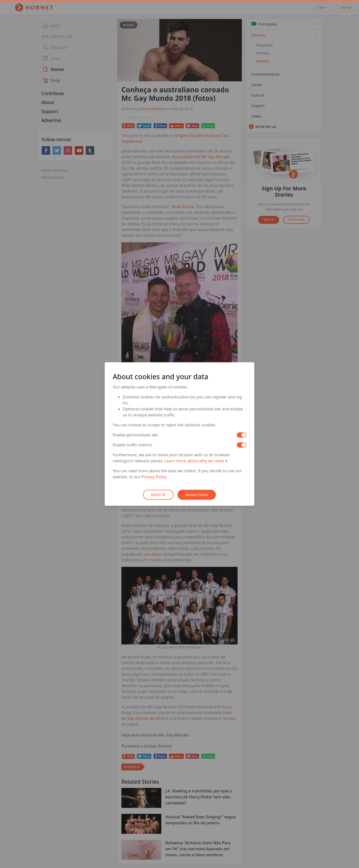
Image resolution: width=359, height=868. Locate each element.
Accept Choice (197, 495)
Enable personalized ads (135, 435)
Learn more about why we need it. (196, 461)
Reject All (158, 495)
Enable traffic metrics (133, 445)
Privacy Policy (154, 477)
